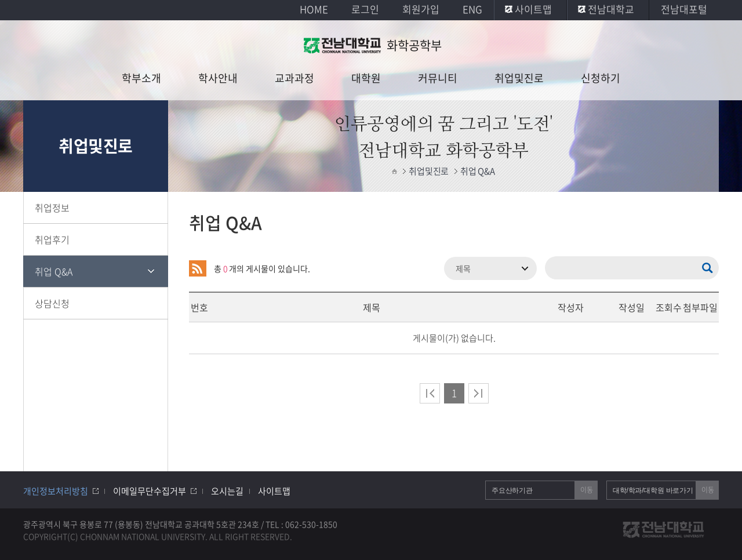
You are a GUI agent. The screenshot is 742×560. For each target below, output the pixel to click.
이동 (587, 490)
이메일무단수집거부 (150, 491)
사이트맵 (533, 9)
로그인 (365, 9)
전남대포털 (684, 9)
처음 (430, 393)
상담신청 (52, 303)
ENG (472, 9)
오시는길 (227, 491)
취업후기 (52, 239)
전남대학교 (611, 9)
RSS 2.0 (198, 268)
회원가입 (421, 9)
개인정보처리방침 (56, 491)
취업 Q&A (54, 271)
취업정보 (52, 208)
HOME (314, 9)
